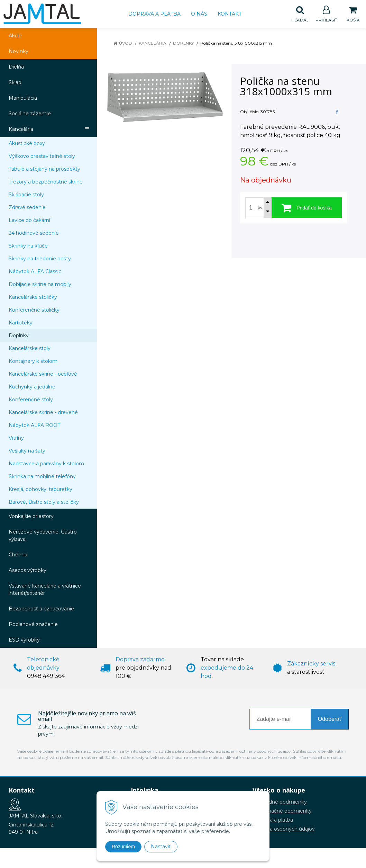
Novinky (19, 51)
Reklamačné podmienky (282, 811)
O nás (199, 14)
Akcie (15, 36)
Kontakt (230, 14)
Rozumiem (123, 847)
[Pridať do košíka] (307, 208)
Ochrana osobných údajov (284, 829)
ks (260, 208)
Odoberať (330, 719)
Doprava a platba (154, 14)
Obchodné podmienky (280, 802)
